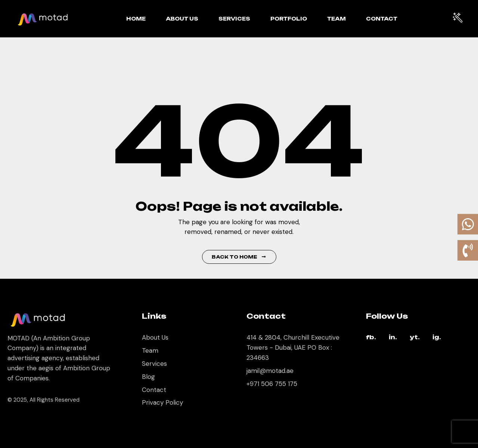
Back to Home (239, 257)
